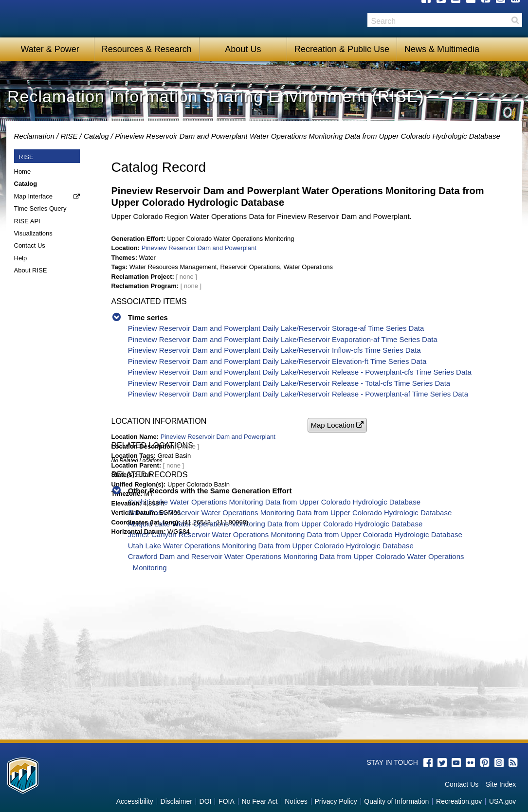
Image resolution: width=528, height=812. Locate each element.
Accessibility (135, 801)
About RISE (31, 270)
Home (23, 171)
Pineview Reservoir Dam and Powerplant (199, 248)
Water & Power (50, 49)
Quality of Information (396, 801)
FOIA (227, 801)
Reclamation (34, 136)
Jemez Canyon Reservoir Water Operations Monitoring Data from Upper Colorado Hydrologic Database (295, 534)
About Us (243, 49)
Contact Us (30, 245)
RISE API (27, 221)
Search (515, 20)
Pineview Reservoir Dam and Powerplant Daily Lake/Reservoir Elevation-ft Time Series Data (277, 361)
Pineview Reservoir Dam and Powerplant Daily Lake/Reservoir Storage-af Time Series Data (276, 328)
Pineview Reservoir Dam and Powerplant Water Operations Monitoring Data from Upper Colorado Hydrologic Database (308, 136)
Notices (296, 801)
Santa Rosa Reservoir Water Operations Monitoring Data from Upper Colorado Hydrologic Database (290, 513)
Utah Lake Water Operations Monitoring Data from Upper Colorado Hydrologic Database (271, 546)
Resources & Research (147, 49)
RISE (69, 136)
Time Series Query (40, 208)
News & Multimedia (442, 49)
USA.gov (502, 801)
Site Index (501, 784)
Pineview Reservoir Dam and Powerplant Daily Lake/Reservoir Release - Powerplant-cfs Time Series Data (300, 372)
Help (21, 258)
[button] (337, 425)
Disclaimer (176, 801)
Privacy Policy (336, 801)
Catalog (96, 136)
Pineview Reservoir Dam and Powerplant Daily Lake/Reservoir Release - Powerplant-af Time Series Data (298, 394)
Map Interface (34, 196)
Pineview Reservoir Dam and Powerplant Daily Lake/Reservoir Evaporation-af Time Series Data (283, 339)
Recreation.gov (459, 801)
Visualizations (33, 233)
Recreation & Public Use (342, 49)
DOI (206, 801)
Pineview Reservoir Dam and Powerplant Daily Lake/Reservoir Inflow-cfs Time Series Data (274, 350)
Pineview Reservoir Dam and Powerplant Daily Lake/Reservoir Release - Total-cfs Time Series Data (289, 383)
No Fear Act (260, 801)
